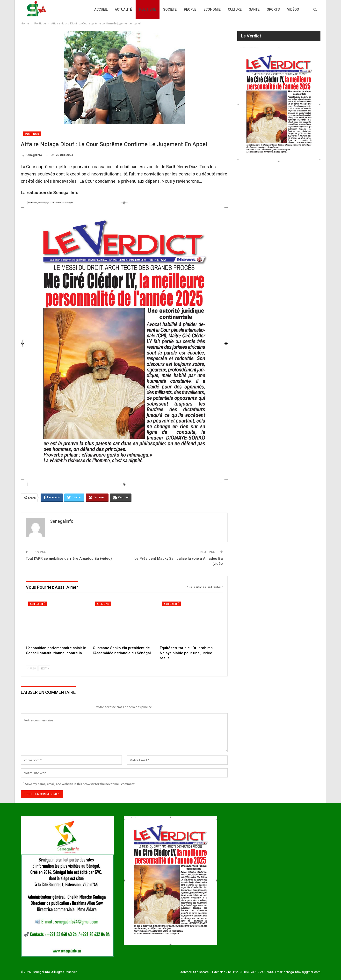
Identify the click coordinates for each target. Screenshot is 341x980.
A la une (103, 604)
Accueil (101, 9)
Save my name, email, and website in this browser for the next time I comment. (80, 784)
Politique (148, 9)
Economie (212, 9)
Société (170, 9)
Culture (235, 9)
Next (44, 668)
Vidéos (293, 9)
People (190, 9)
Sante (254, 9)
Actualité (123, 9)
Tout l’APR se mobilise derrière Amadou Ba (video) (69, 559)
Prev (32, 668)
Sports (273, 9)
